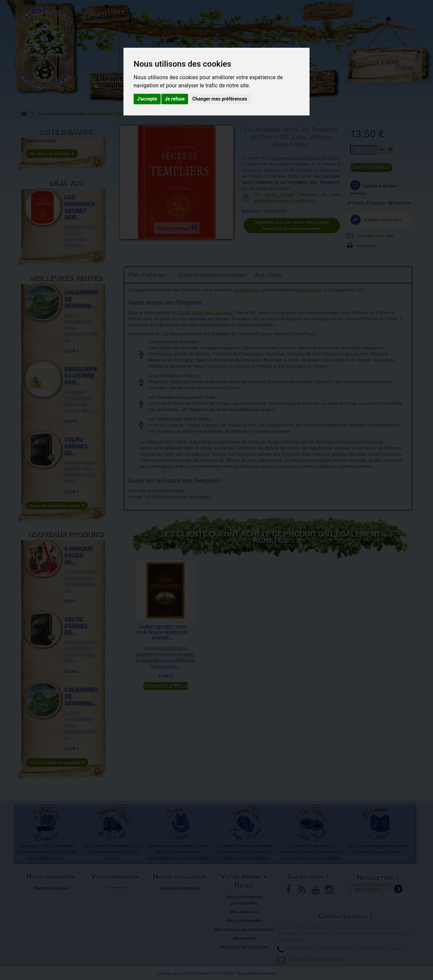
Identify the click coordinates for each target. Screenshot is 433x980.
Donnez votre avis (382, 220)
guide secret (279, 194)
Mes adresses (244, 912)
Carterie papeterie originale (164, 85)
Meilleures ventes (65, 278)
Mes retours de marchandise (244, 929)
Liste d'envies (65, 131)
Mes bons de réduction (245, 947)
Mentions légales (52, 888)
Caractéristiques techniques (212, 275)
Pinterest (400, 203)
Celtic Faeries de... (76, 446)
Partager (376, 203)
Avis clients (268, 275)
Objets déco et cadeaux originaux (259, 85)
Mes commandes (244, 921)
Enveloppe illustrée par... (81, 376)
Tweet (356, 203)
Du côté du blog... (306, 82)
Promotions (180, 906)
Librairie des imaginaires (117, 82)
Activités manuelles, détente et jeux (211, 88)
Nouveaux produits (65, 534)
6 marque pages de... (78, 555)
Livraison (116, 888)
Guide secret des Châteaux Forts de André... (162, 632)
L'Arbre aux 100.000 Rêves (40, 6)
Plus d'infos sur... (149, 275)
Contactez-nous (107, 14)
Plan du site (52, 912)
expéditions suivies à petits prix (284, 201)
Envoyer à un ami (375, 236)
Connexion (326, 12)
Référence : (252, 211)
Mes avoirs (244, 938)
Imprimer (366, 246)
